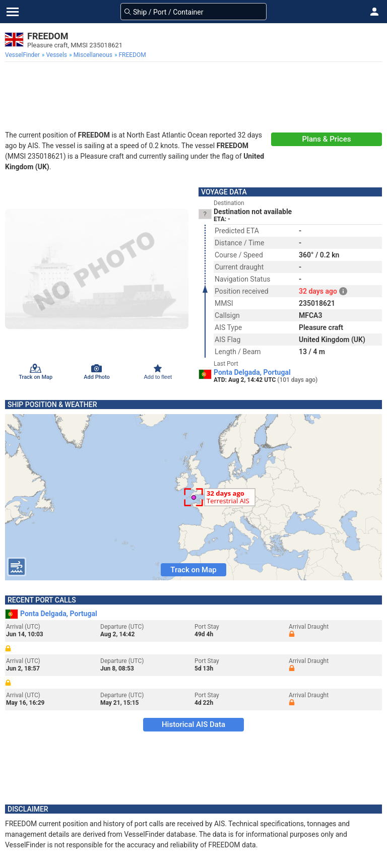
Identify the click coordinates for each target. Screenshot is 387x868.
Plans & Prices (327, 139)
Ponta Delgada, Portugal (252, 372)
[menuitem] (23, 55)
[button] (374, 12)
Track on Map (193, 570)
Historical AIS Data (193, 724)
